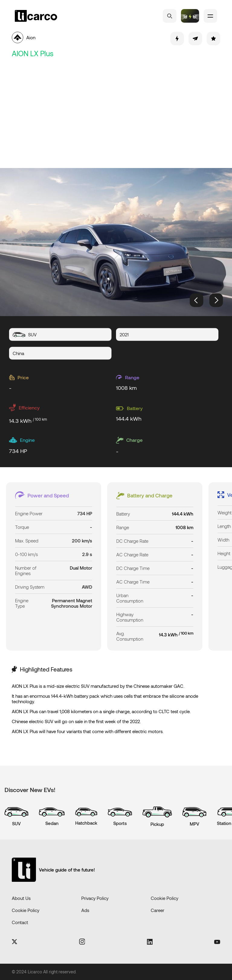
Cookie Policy (164, 898)
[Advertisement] (116, 114)
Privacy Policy (95, 898)
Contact (20, 922)
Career (158, 910)
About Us (21, 898)
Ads (85, 910)
